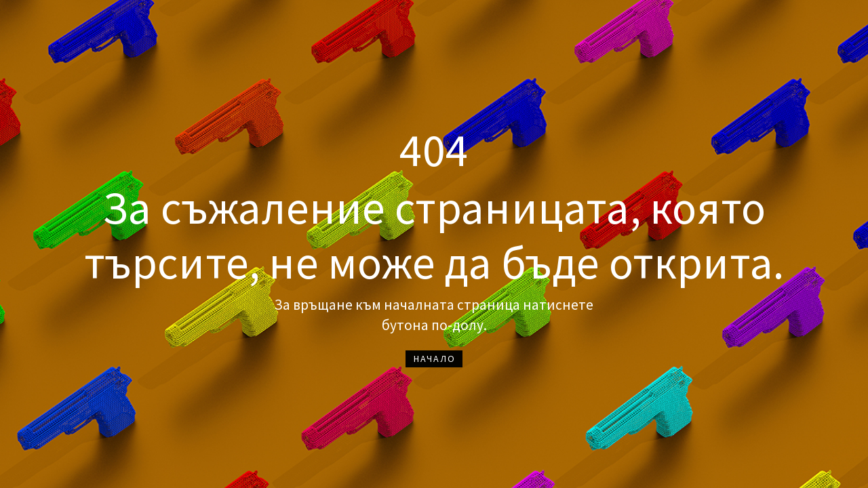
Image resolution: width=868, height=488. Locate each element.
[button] (434, 359)
